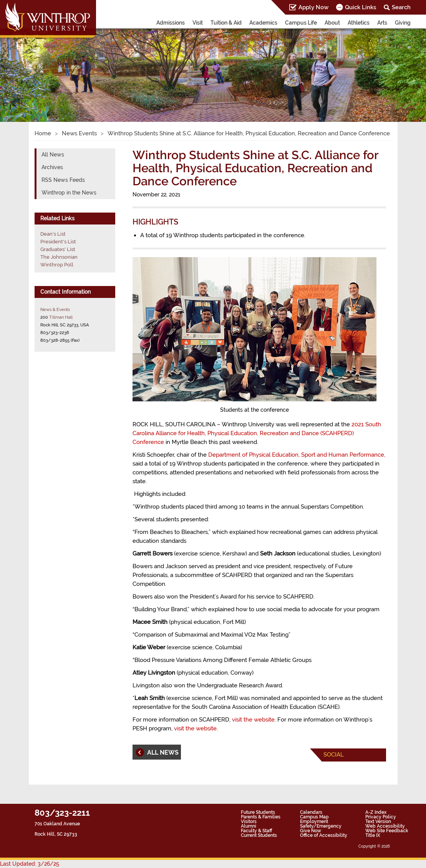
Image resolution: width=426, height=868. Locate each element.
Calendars (311, 812)
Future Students (258, 812)
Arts (382, 23)
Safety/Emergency (321, 826)
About (332, 23)
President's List (58, 242)
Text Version (378, 821)
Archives (52, 167)
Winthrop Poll (57, 265)
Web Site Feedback (387, 831)
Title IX (373, 835)
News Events (79, 133)
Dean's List (53, 234)
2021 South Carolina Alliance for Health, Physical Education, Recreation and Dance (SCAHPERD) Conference (257, 433)
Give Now (311, 831)
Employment (314, 821)
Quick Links (361, 7)
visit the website (253, 720)
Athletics (359, 23)
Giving (403, 23)
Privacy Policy (381, 817)
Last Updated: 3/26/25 (30, 864)
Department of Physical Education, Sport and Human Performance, (297, 455)
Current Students (259, 835)
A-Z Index (376, 812)
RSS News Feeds (63, 180)
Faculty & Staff (256, 831)
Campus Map (314, 817)
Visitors (249, 821)
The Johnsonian (59, 257)
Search (401, 7)
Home (43, 133)
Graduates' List (58, 249)
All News (53, 155)
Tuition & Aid (226, 23)
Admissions (171, 23)
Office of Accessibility (324, 835)
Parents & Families (261, 817)
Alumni (249, 826)
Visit (198, 23)
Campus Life (301, 23)
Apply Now (313, 7)
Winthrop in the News (69, 193)
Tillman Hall (61, 317)
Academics (263, 23)
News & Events (55, 309)
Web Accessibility (385, 826)
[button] (32, 67)
